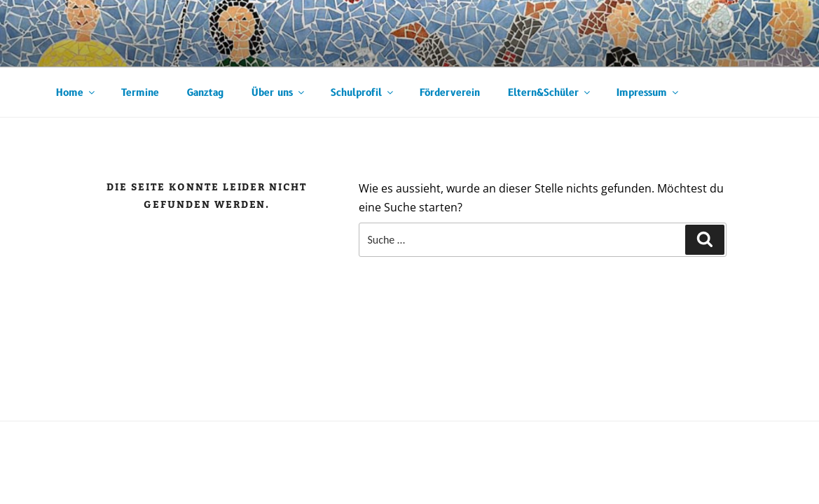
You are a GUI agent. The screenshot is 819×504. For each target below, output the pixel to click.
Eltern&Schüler (550, 93)
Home (76, 93)
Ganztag (205, 93)
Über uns (279, 93)
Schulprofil (363, 93)
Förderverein (450, 93)
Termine (140, 93)
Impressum (648, 93)
